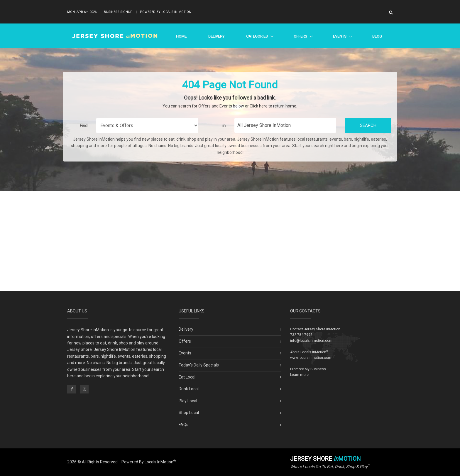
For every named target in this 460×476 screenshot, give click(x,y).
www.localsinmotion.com (311, 358)
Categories (257, 36)
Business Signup (118, 12)
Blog (377, 36)
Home (181, 36)
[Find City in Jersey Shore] (285, 125)
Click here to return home (273, 106)
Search (368, 125)
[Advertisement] (230, 241)
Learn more (299, 375)
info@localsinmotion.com (311, 341)
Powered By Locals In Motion (166, 12)
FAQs (184, 425)
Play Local (188, 401)
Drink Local (189, 389)
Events (340, 36)
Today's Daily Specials (199, 365)
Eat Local (187, 377)
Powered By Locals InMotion (149, 462)
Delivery (216, 36)
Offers (300, 36)
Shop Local (189, 413)
